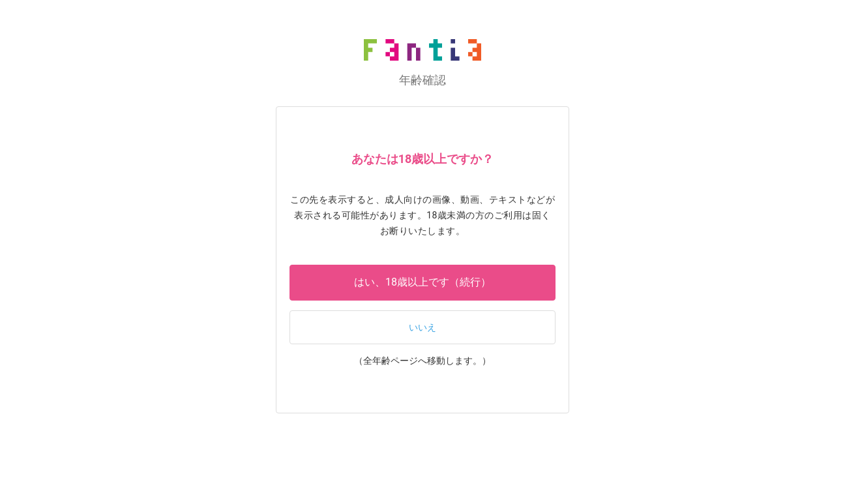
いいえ (422, 328)
